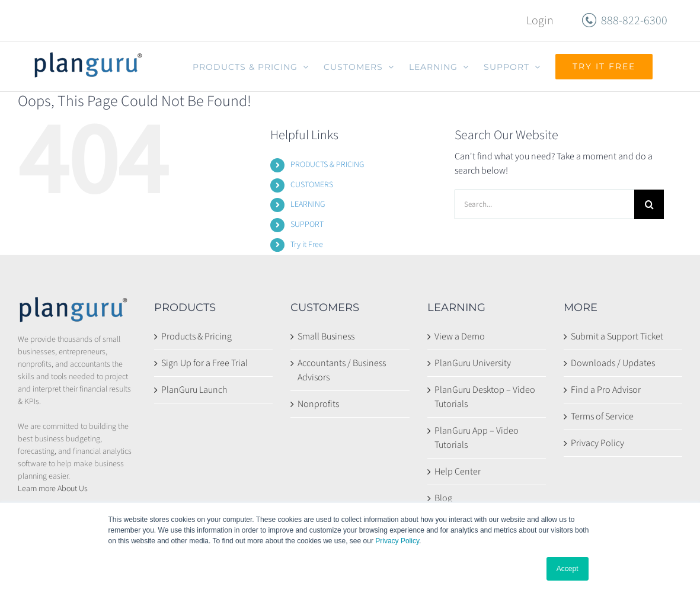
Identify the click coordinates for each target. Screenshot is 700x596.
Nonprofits (318, 404)
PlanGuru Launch (194, 390)
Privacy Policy (397, 541)
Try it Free (307, 245)
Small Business (326, 337)
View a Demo (460, 337)
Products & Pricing (196, 337)
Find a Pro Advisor (606, 390)
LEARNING (308, 204)
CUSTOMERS (312, 185)
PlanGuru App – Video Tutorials (477, 438)
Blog (443, 498)
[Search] (649, 204)
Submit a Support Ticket (617, 337)
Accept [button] (568, 569)
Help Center (458, 472)
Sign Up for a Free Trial (204, 363)
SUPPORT (307, 225)
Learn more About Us (53, 489)
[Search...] (545, 204)
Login (540, 21)
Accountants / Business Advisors (342, 370)
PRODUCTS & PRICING (327, 165)
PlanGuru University (473, 363)
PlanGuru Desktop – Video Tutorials (485, 397)
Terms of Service (602, 416)
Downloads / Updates (613, 363)
